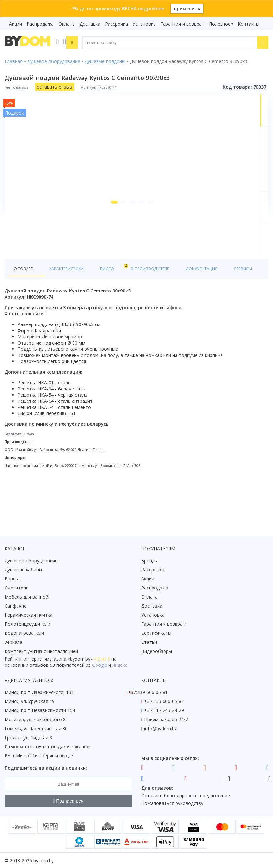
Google (100, 665)
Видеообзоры (157, 651)
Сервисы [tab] (235, 315)
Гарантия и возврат (182, 24)
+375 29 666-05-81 (148, 692)
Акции (16, 24)
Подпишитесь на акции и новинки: (46, 768)
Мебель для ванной (26, 597)
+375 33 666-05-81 (164, 702)
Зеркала (13, 642)
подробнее (151, 9)
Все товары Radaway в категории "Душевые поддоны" (114, 296)
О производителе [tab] (145, 315)
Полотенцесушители (27, 624)
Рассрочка (116, 24)
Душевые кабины (23, 570)
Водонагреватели (24, 633)
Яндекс (120, 665)
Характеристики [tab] (67, 315)
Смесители (17, 588)
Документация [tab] (196, 315)
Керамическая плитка (28, 615)
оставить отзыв (54, 85)
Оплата (67, 24)
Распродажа (40, 24)
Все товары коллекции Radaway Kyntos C (100, 285)
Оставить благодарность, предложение (186, 796)
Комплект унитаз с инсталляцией (41, 651)
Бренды (149, 561)
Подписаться (68, 801)
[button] (102, 248)
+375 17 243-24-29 (164, 711)
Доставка (90, 24)
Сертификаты (156, 633)
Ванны (12, 579)
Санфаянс (15, 606)
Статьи (149, 642)
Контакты (249, 24)
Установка (144, 24)
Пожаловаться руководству (172, 803)
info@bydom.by (160, 729)
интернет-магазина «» (58, 659)
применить (187, 9)
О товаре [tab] (25, 315)
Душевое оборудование (31, 561)
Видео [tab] (107, 314)
